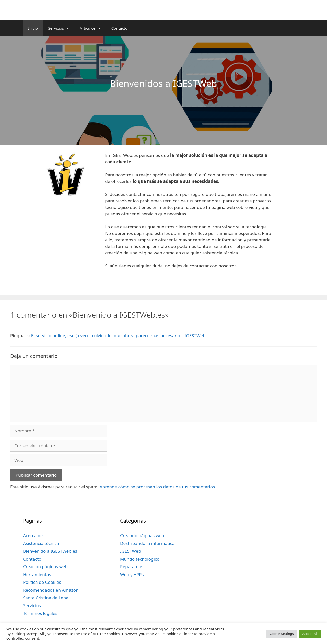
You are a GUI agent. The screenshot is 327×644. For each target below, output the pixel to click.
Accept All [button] (310, 634)
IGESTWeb (131, 551)
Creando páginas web (142, 535)
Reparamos (132, 567)
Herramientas (37, 574)
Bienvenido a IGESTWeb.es (50, 551)
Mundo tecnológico (140, 559)
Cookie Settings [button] (282, 634)
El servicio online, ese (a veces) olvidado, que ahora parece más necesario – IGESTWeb (118, 335)
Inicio (33, 28)
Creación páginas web (45, 567)
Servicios (61, 28)
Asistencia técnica (41, 543)
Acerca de (33, 535)
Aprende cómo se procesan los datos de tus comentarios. (158, 487)
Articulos (93, 28)
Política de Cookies (42, 582)
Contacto (119, 28)
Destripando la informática (147, 543)
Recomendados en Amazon (51, 590)
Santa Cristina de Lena (46, 598)
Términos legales (40, 613)
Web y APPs (132, 574)
